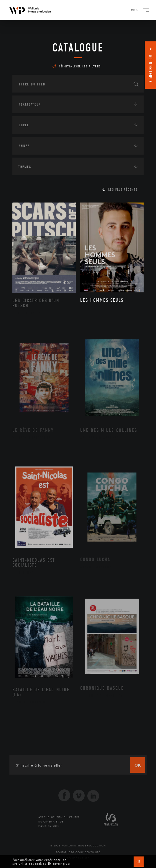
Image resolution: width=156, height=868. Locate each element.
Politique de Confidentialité (78, 852)
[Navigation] (146, 10)
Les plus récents (123, 190)
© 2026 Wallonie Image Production (78, 846)
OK (139, 862)
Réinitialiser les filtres (77, 66)
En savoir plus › (59, 864)
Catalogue (78, 48)
